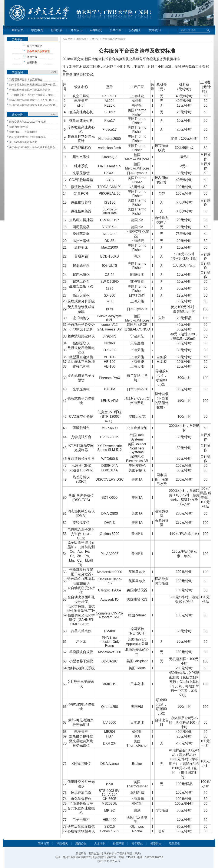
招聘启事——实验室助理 (23, 132)
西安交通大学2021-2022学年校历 (27, 137)
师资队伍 (76, 30)
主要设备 (32, 62)
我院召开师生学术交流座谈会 (26, 80)
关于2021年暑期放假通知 (23, 142)
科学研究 (96, 30)
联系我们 (155, 30)
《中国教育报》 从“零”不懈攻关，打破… (32, 95)
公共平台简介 (34, 46)
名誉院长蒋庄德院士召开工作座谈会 (30, 90)
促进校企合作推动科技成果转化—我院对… (33, 105)
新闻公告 (57, 30)
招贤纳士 (135, 30)
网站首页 (18, 30)
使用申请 (32, 57)
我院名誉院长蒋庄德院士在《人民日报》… (33, 100)
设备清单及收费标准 (38, 51)
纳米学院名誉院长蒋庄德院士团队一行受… (33, 85)
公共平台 (116, 30)
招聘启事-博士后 (19, 127)
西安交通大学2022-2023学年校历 (27, 122)
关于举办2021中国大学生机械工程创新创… (33, 147)
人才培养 (100, 844)
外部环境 (118, 844)
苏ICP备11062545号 (109, 861)
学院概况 (37, 30)
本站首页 (82, 39)
